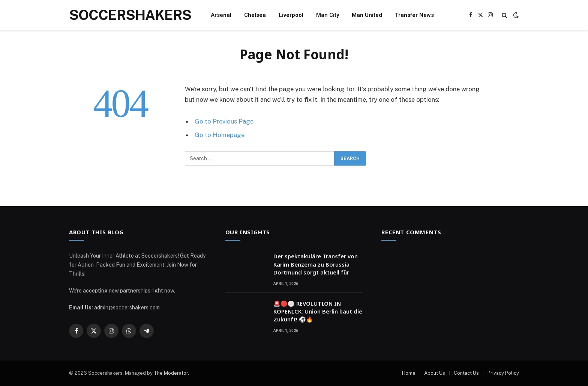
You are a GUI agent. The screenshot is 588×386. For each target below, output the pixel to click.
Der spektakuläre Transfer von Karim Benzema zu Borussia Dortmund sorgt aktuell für (316, 264)
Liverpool (291, 15)
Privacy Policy (503, 373)
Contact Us (466, 373)
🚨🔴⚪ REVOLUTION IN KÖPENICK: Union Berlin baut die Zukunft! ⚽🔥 (318, 311)
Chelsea (255, 15)
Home (409, 373)
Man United (367, 15)
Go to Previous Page (224, 121)
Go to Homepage (220, 135)
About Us (435, 373)
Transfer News (414, 15)
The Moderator (171, 373)
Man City (328, 15)
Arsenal (221, 15)
